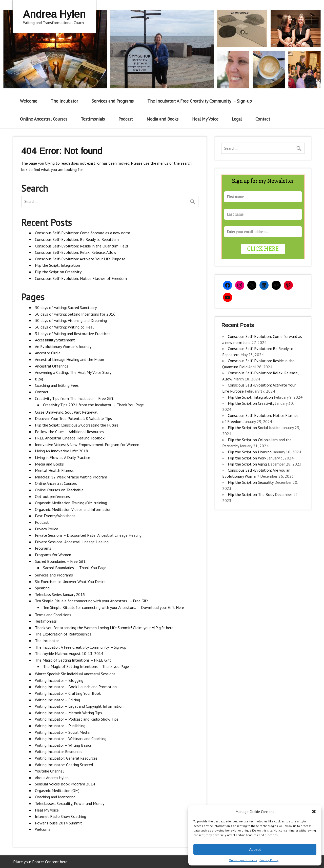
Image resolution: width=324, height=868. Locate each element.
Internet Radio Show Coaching (60, 816)
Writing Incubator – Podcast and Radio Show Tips (77, 719)
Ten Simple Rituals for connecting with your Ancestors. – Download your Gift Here (114, 607)
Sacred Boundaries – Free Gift (60, 561)
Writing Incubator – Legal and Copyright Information (79, 706)
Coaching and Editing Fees (57, 385)
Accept (255, 849)
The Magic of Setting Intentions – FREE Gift (73, 660)
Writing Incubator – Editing (57, 700)
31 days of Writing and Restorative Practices (73, 334)
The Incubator (64, 101)
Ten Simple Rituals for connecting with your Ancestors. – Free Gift (92, 601)
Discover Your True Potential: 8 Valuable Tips (73, 418)
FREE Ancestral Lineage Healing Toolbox (70, 438)
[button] (314, 812)
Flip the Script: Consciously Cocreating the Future (77, 425)
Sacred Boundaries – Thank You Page (75, 568)
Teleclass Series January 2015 (60, 594)
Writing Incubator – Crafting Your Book (68, 693)
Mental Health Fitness (54, 470)
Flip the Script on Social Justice (254, 428)
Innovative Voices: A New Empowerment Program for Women (87, 445)
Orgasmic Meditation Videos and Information (73, 509)
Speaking (42, 588)
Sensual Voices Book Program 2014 (65, 784)
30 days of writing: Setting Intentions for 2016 (75, 314)
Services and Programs (113, 101)
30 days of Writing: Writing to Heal (64, 327)
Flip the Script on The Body (251, 494)
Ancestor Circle (48, 353)
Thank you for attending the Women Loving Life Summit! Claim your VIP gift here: (105, 628)
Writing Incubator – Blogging (59, 680)
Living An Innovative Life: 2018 (62, 451)
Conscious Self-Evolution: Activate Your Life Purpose (80, 259)
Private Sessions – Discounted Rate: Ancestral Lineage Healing (88, 535)
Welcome (29, 101)
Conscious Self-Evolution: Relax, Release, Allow (76, 252)
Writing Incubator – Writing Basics (63, 745)
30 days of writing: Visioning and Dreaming (71, 320)
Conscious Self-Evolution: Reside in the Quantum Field (81, 246)
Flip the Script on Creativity (58, 272)
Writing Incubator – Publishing (60, 726)
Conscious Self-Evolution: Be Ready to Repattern (77, 239)
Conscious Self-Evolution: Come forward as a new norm (83, 233)
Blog (39, 379)
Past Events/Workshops (55, 516)
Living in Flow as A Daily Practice (63, 457)
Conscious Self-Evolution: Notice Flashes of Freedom (81, 278)
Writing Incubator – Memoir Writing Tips (68, 713)
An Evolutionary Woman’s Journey (63, 346)
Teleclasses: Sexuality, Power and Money (70, 803)
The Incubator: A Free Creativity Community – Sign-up (200, 101)
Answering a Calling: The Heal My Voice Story (73, 372)
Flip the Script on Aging (247, 464)
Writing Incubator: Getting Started (64, 765)
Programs (43, 548)
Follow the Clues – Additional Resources (69, 432)
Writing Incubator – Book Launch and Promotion (76, 687)
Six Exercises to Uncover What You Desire (70, 582)
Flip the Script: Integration (57, 265)
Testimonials (93, 119)
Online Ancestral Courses (44, 119)
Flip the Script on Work (247, 458)
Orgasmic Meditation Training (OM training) (71, 503)
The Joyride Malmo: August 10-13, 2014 (69, 653)
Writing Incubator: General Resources (66, 758)
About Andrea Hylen (52, 778)
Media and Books (163, 119)
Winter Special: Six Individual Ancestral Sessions (75, 674)
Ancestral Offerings (52, 366)
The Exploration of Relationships (63, 634)
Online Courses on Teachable (59, 490)
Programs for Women (53, 555)
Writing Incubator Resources (59, 751)
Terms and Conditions (53, 615)
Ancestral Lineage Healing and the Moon (69, 359)
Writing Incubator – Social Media (62, 732)
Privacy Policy (269, 860)
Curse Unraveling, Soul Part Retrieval (66, 412)
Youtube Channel (49, 771)
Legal (237, 119)
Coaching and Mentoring (55, 797)
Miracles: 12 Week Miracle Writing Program (71, 477)
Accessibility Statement (55, 340)
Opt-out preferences (243, 860)
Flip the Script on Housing (250, 452)
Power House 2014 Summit (58, 823)
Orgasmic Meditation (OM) (57, 790)
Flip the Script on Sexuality (251, 482)
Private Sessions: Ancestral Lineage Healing (72, 542)
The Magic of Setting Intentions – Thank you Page (86, 666)
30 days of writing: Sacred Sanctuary (66, 307)
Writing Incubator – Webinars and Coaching (71, 739)
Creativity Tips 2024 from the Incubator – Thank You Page (93, 405)
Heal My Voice (205, 119)
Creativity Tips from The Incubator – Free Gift (74, 398)
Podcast (126, 119)
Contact (263, 119)
